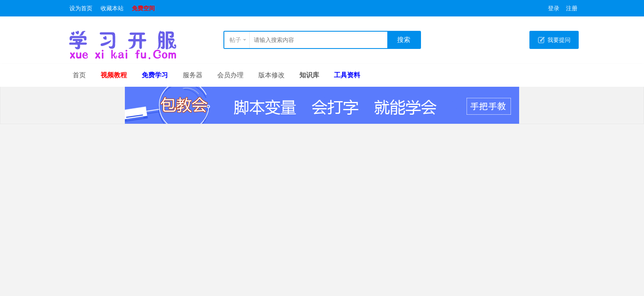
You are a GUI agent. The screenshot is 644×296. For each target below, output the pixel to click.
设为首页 (81, 8)
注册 (572, 8)
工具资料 (347, 75)
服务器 (193, 75)
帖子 (235, 40)
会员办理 (230, 75)
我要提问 (559, 40)
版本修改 (271, 75)
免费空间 (143, 8)
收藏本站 (112, 8)
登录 (554, 8)
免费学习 (155, 75)
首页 (79, 75)
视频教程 (114, 75)
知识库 (309, 75)
